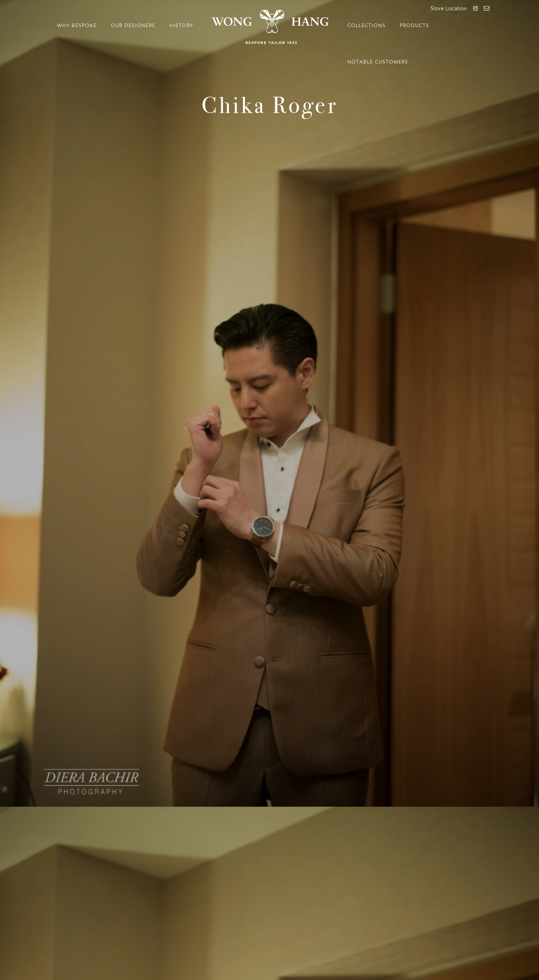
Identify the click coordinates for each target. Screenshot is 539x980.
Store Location (449, 9)
